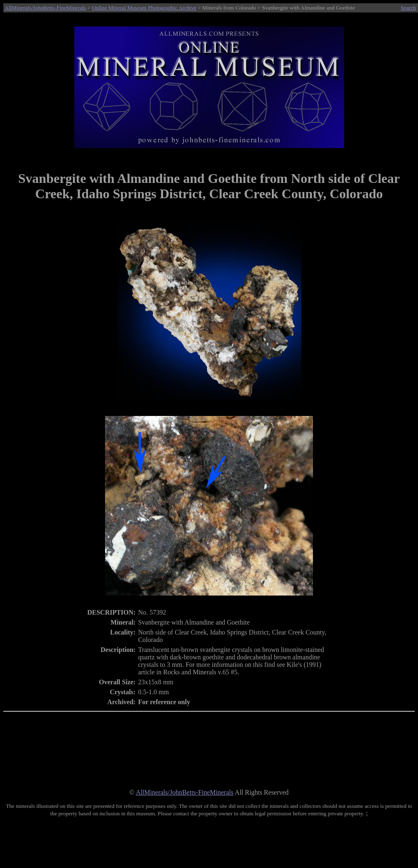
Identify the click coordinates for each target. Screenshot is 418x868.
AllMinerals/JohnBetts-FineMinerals (45, 8)
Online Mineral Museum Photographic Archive (144, 8)
